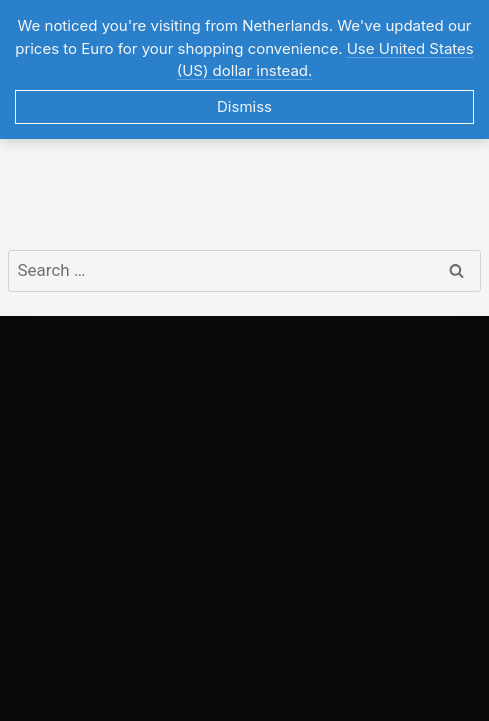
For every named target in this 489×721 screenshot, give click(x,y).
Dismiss (244, 106)
